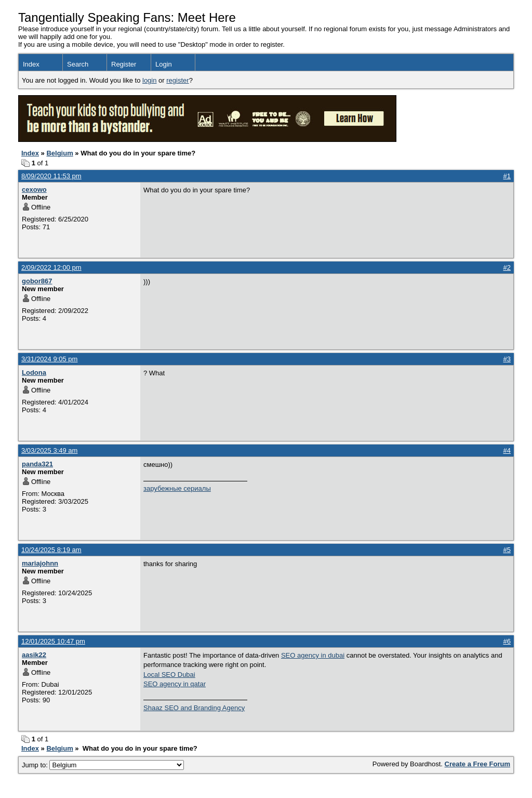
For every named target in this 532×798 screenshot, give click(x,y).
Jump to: (103, 765)
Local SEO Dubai (169, 675)
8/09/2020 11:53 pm (51, 176)
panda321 (37, 464)
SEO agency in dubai (313, 655)
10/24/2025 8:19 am (51, 550)
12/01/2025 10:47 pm (53, 641)
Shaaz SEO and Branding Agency (194, 708)
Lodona (34, 372)
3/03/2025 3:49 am (49, 450)
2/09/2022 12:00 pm (51, 267)
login (149, 80)
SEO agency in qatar (175, 684)
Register (124, 64)
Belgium (59, 153)
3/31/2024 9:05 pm (49, 359)
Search (78, 64)
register (177, 80)
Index (31, 64)
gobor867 (37, 281)
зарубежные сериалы (177, 488)
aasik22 (34, 655)
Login (164, 64)
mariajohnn (40, 563)
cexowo (34, 189)
